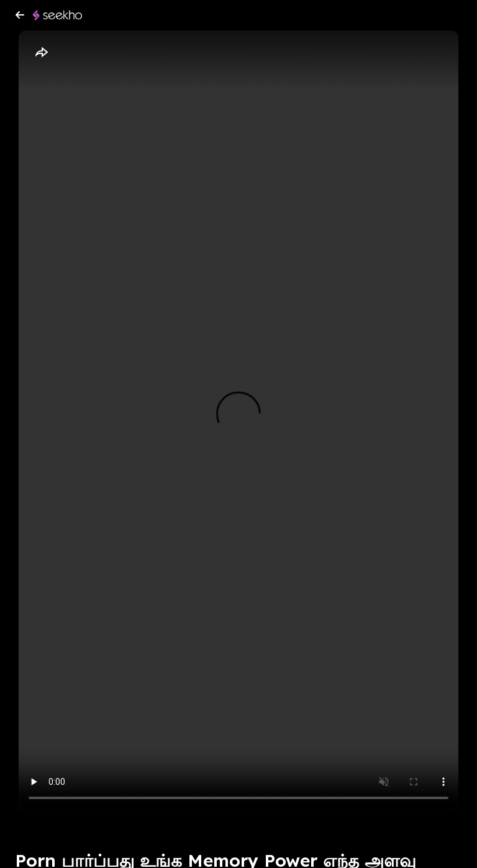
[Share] (41, 53)
